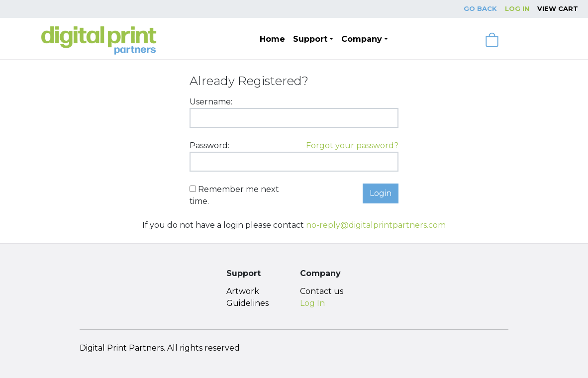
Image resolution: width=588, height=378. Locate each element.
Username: (211, 102)
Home (272, 39)
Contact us (322, 291)
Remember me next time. (234, 195)
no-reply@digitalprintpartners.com (376, 225)
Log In (517, 8)
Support (310, 39)
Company (362, 39)
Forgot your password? (352, 145)
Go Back (480, 8)
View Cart (558, 8)
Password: (209, 145)
